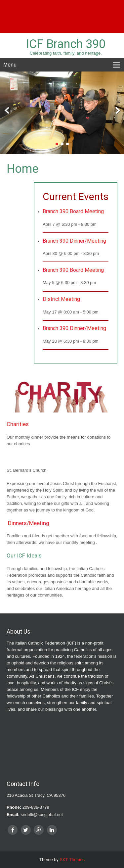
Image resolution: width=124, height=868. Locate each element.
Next (117, 111)
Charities (18, 424)
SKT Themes (72, 860)
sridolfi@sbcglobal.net (62, 23)
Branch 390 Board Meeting (73, 211)
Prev (7, 111)
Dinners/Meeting (29, 523)
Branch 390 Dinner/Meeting (74, 241)
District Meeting (61, 299)
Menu (10, 65)
